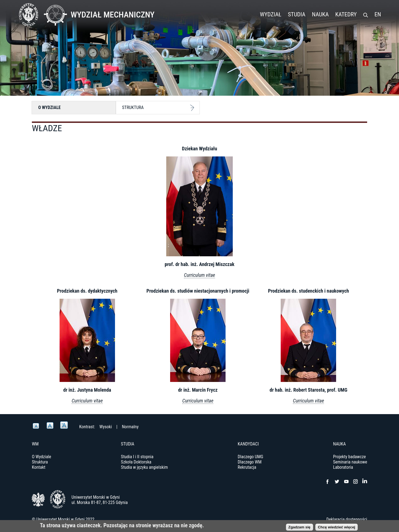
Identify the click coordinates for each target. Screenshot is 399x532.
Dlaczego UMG (250, 457)
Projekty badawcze (349, 457)
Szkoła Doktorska (136, 462)
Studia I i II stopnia (137, 457)
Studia (297, 14)
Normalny (130, 427)
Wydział (271, 14)
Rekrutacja (247, 467)
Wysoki (106, 427)
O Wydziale (49, 107)
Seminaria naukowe (350, 462)
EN (378, 14)
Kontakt (39, 467)
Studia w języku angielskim (144, 467)
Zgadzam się (300, 528)
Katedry (346, 14)
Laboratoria (343, 467)
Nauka (320, 14)
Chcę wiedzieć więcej (337, 528)
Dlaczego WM (250, 462)
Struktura (133, 107)
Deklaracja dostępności (347, 519)
